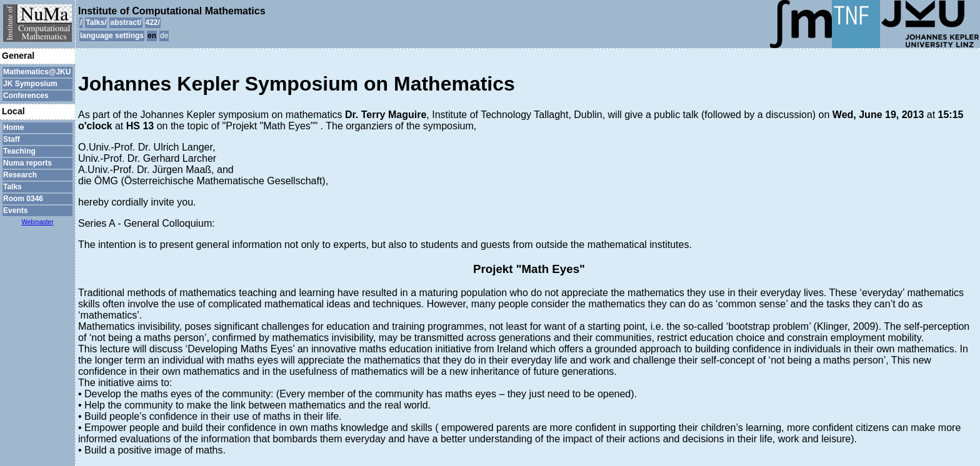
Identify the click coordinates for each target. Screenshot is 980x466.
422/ (153, 22)
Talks (12, 187)
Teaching (19, 151)
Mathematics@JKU (37, 72)
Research (20, 175)
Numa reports (27, 163)
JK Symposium (30, 84)
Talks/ (96, 22)
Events (15, 211)
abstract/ (126, 22)
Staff (12, 139)
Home (13, 127)
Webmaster (38, 222)
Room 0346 (23, 199)
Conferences (26, 96)
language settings (112, 36)
